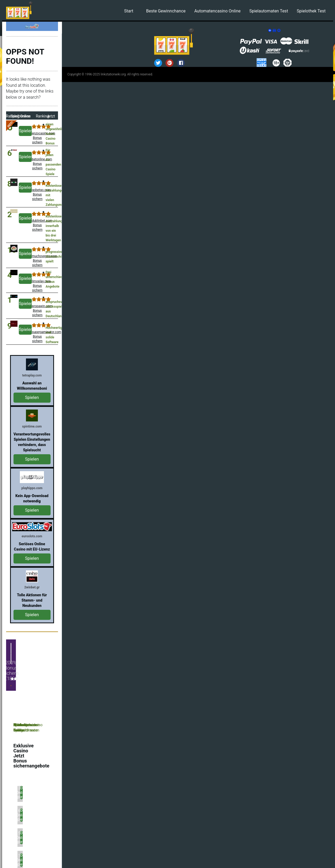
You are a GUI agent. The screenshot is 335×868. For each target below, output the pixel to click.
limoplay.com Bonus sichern (37, 286)
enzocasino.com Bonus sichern (37, 138)
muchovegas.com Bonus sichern (37, 261)
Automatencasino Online (218, 11)
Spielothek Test (311, 11)
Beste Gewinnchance (166, 11)
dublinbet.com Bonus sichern (37, 225)
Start (129, 11)
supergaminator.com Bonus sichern (37, 337)
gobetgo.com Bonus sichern (37, 194)
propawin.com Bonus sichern (37, 311)
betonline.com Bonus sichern (37, 164)
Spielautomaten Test (269, 11)
